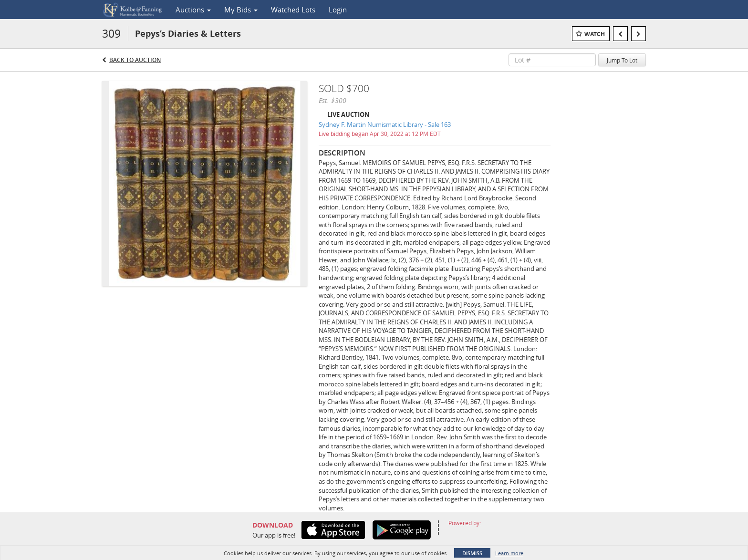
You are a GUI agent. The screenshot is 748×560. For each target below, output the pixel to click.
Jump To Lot (622, 60)
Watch (595, 34)
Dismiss (472, 553)
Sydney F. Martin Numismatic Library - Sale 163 (385, 124)
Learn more (509, 553)
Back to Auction (135, 60)
